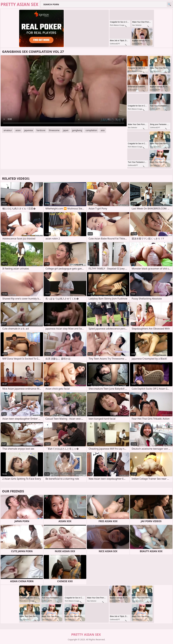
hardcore (41, 130)
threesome (54, 130)
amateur (8, 130)
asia (103, 130)
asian (18, 130)
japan (66, 130)
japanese (29, 130)
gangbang (77, 130)
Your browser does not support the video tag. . (64, 91)
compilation (91, 130)
